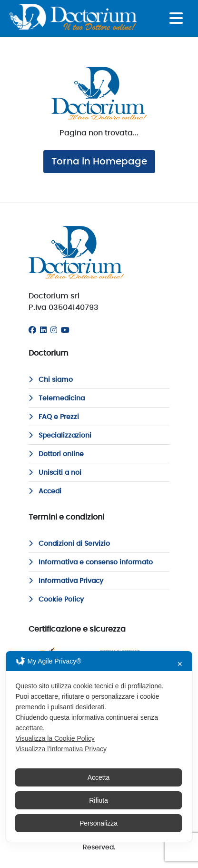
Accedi (45, 491)
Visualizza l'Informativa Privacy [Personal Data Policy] (61, 749)
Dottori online (56, 454)
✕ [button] (180, 664)
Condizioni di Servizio (69, 544)
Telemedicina (57, 398)
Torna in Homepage (99, 162)
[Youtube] (65, 330)
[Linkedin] (43, 330)
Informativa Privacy (66, 581)
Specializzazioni (60, 436)
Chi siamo (51, 380)
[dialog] (99, 746)
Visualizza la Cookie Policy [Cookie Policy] (55, 738)
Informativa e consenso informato (91, 562)
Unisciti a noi (55, 473)
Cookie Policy (56, 600)
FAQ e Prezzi (54, 417)
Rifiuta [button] (99, 800)
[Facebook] (32, 330)
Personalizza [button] (99, 823)
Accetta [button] (99, 777)
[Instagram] (54, 330)
